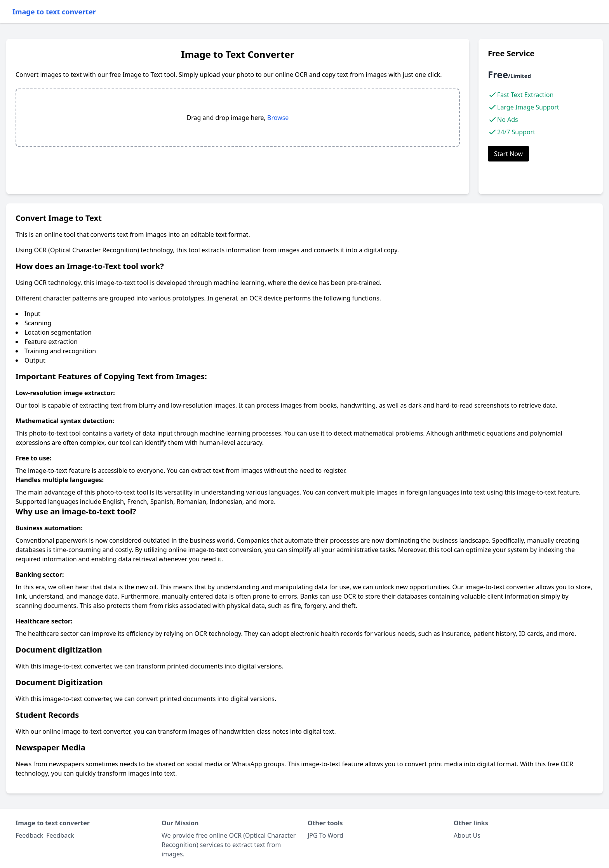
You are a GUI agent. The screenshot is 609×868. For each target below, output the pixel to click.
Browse (278, 118)
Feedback (60, 835)
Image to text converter (54, 12)
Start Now (508, 154)
